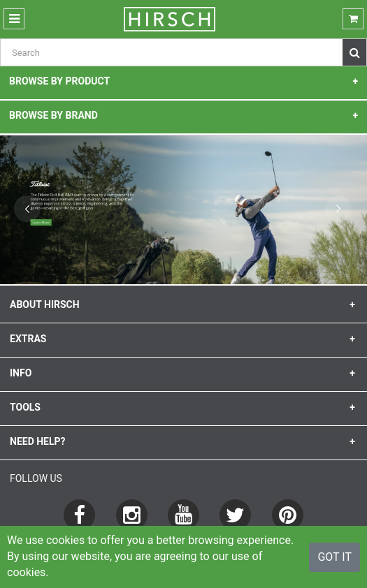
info (21, 373)
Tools (25, 407)
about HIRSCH (45, 304)
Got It (334, 557)
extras (28, 339)
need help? (38, 441)
